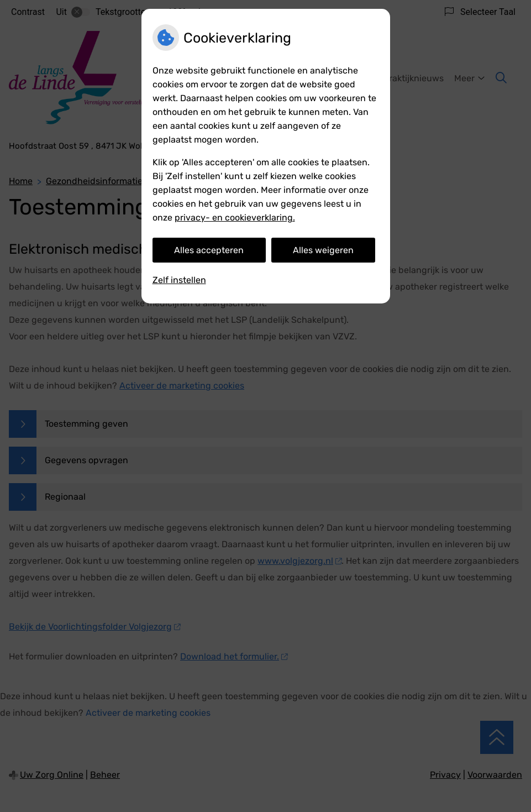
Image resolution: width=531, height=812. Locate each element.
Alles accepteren (209, 250)
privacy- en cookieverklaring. (235, 218)
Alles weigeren (323, 250)
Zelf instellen (179, 280)
